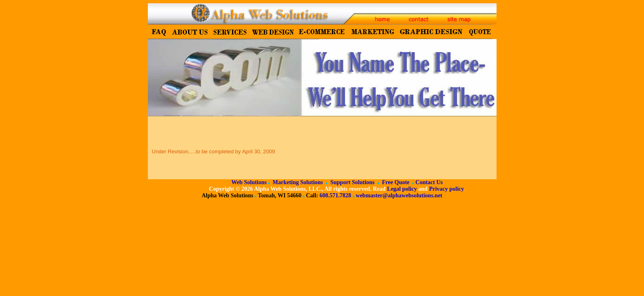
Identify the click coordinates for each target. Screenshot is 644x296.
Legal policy (402, 189)
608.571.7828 (335, 195)
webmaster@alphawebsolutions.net (399, 195)
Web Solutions (249, 182)
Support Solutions (352, 182)
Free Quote (395, 182)
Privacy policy (447, 189)
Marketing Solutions (297, 182)
